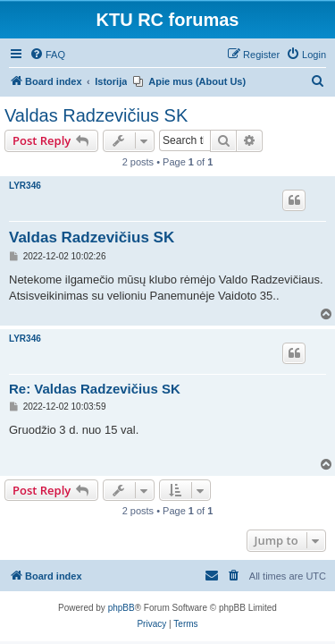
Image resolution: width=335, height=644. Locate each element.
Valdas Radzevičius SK (96, 115)
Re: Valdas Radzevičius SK (95, 389)
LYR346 (25, 186)
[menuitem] (47, 55)
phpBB (121, 608)
